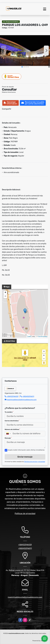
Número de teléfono (12, 429)
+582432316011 (28, 396)
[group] (25, 51)
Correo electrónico (12, 421)
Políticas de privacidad (25, 514)
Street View (12, 76)
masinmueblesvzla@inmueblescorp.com (22, 400)
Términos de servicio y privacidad (35, 462)
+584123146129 (13, 396)
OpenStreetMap (43, 336)
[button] (22, 67)
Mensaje (8, 438)
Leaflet (29, 336)
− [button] (5, 296)
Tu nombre (9, 412)
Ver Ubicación (20, 358)
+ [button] (5, 293)
